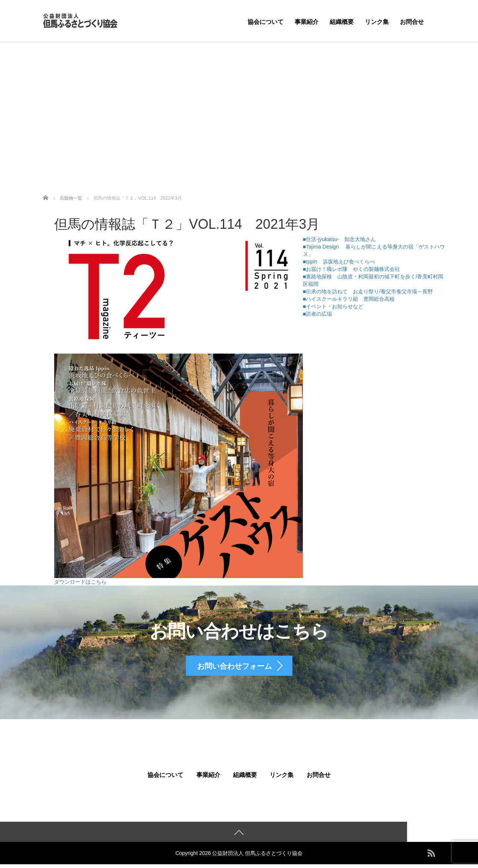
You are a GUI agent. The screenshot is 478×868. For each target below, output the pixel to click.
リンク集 (377, 22)
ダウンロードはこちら (80, 582)
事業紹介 (307, 22)
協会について (266, 22)
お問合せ (412, 22)
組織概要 (342, 22)
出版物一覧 (71, 198)
